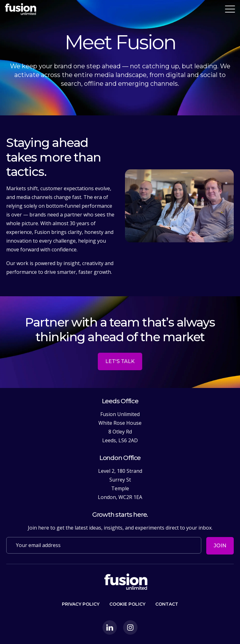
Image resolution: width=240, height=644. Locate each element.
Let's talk (120, 373)
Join (220, 546)
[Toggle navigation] (230, 9)
